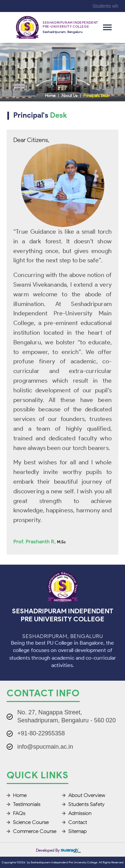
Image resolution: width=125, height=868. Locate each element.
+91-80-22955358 (41, 733)
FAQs (16, 813)
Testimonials (23, 804)
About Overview (84, 795)
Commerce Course (31, 831)
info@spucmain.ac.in (45, 747)
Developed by (58, 850)
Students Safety (83, 804)
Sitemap (74, 831)
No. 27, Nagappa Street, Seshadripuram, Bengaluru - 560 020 (66, 716)
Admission (77, 813)
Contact (74, 822)
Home (50, 95)
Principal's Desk (96, 95)
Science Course (28, 822)
